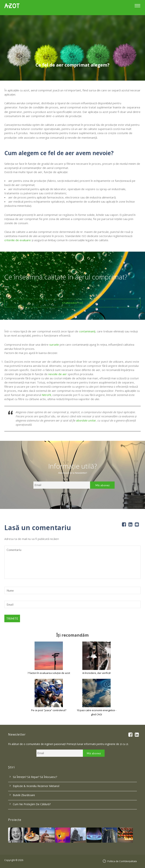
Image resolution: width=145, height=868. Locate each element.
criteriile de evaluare (18, 240)
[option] (72, 48)
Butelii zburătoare (24, 795)
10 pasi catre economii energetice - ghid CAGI (96, 712)
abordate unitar (86, 420)
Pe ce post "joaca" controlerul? (49, 710)
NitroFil (46, 395)
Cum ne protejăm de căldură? (32, 804)
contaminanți (87, 331)
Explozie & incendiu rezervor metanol (36, 786)
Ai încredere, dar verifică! (96, 673)
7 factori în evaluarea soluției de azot (49, 673)
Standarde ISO (73, 303)
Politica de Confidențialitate (122, 861)
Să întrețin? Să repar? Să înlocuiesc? (35, 777)
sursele (54, 345)
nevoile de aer (58, 374)
